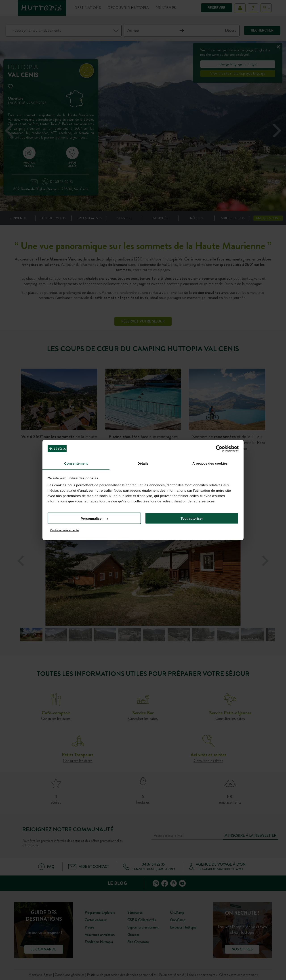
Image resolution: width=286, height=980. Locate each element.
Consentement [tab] (76, 463)
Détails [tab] (143, 463)
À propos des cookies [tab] (210, 463)
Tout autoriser (192, 518)
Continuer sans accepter (65, 530)
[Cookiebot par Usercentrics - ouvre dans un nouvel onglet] (219, 448)
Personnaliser (94, 518)
